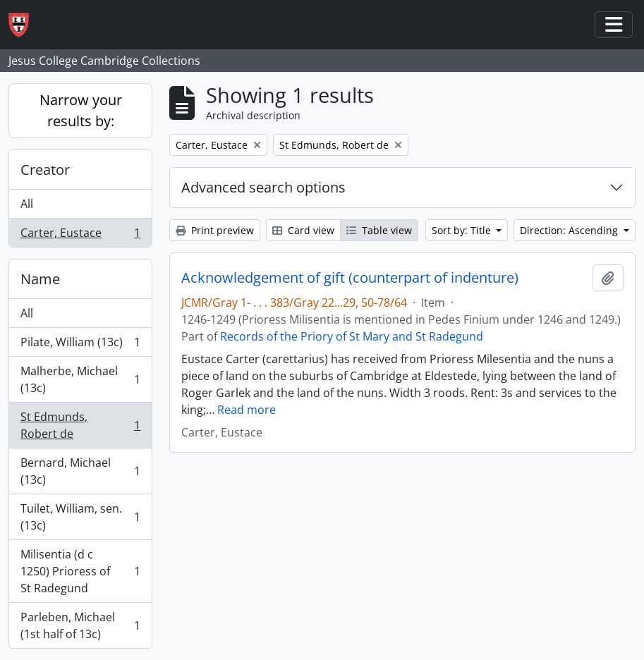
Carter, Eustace (80, 236)
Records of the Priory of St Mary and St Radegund (352, 336)
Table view (379, 230)
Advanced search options (263, 187)
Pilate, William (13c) (80, 345)
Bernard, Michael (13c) (80, 471)
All (27, 204)
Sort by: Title (463, 230)
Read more (247, 410)
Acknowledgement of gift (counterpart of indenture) (350, 278)
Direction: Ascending (570, 230)
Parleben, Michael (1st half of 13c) (80, 625)
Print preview (215, 230)
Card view (303, 230)
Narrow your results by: (81, 110)
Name (40, 279)
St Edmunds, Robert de (80, 425)
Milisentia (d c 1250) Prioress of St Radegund (80, 571)
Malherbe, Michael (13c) (80, 379)
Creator (45, 170)
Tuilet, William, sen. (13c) (80, 517)
